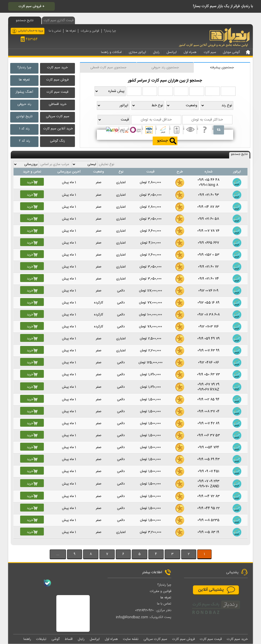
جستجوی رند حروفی (165, 68)
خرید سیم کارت (57, 68)
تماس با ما (55, 31)
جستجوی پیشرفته (222, 68)
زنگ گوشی (57, 141)
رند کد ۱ (24, 129)
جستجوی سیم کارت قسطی (108, 68)
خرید (32, 182)
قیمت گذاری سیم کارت (58, 20)
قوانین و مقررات (90, 31)
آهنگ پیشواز (24, 92)
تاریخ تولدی (24, 116)
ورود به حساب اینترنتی (30, 31)
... (58, 554)
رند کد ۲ (24, 141)
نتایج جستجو (239, 154)
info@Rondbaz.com (132, 617)
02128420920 (144, 610)
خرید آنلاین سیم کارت (58, 129)
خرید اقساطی (58, 104)
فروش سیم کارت (57, 80)
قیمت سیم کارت (57, 92)
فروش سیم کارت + (31, 6)
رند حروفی (24, 104)
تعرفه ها (71, 31)
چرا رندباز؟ (110, 31)
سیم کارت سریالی (58, 116)
